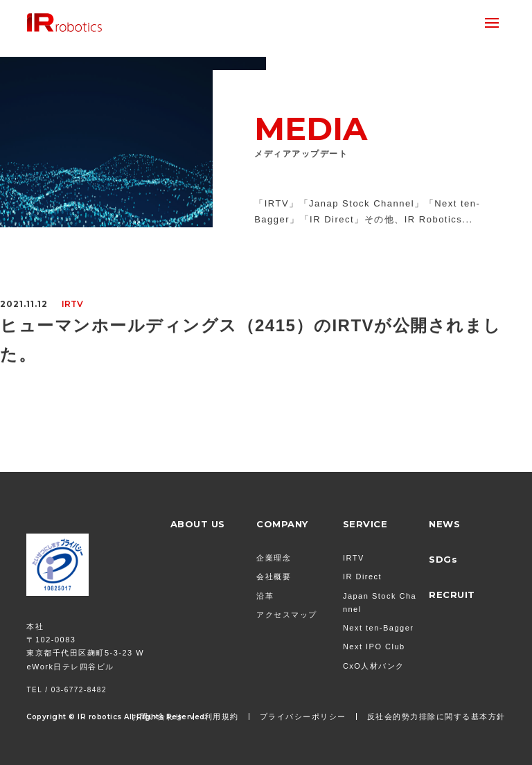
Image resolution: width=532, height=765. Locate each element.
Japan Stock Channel (380, 603)
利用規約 (222, 716)
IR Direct (362, 577)
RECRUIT (452, 595)
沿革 (265, 596)
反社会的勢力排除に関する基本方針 (436, 716)
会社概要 (274, 577)
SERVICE (365, 524)
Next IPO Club (374, 647)
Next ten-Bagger (379, 628)
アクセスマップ (287, 615)
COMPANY (282, 524)
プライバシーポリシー (303, 716)
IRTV (354, 558)
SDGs (443, 559)
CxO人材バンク (374, 666)
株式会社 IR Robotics (64, 23)
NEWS (444, 524)
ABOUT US (198, 524)
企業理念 (274, 558)
